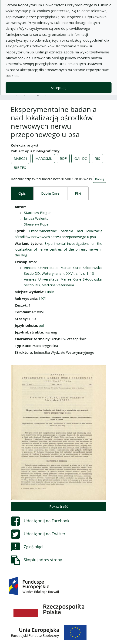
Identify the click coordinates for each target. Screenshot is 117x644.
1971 (43, 298)
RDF (63, 158)
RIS (97, 158)
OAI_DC (81, 158)
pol (41, 325)
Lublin (50, 292)
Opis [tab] (22, 193)
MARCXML (44, 158)
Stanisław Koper (37, 224)
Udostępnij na (40, 521)
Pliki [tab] (78, 193)
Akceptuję (58, 88)
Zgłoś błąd (27, 547)
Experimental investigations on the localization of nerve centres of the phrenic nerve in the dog (58, 249)
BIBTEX (20, 167)
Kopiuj (100, 179)
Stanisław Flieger (37, 212)
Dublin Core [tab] (50, 193)
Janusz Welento (36, 218)
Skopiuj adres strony (36, 560)
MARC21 (21, 158)
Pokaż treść (59, 506)
